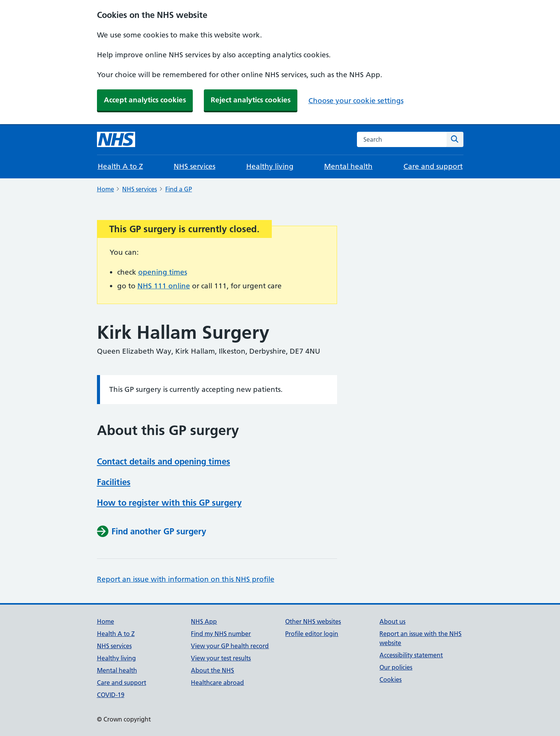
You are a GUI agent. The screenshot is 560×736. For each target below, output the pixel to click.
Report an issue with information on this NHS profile (186, 579)
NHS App (204, 621)
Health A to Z (120, 166)
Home (106, 189)
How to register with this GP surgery (169, 503)
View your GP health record (230, 646)
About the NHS (212, 670)
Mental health (348, 166)
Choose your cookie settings (356, 101)
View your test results (221, 658)
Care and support (433, 166)
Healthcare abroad (217, 683)
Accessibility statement (411, 655)
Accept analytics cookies (145, 100)
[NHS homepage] (116, 139)
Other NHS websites (313, 621)
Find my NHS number (221, 634)
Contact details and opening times (164, 461)
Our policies (396, 667)
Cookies (391, 679)
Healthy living (270, 166)
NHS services (194, 166)
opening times (163, 272)
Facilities (114, 482)
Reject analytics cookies (251, 100)
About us (392, 621)
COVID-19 (111, 695)
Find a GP (179, 189)
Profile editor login (312, 634)
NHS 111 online (164, 286)
